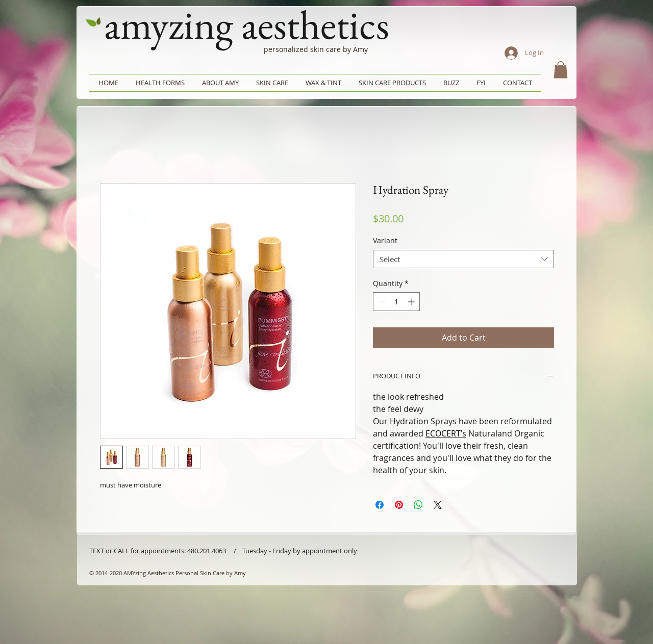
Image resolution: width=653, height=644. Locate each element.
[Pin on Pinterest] (399, 505)
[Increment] (412, 302)
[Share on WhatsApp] (418, 505)
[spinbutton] (396, 302)
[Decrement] (381, 302)
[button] (561, 70)
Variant (385, 240)
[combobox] (463, 259)
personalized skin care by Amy (316, 49)
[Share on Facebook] (380, 505)
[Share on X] (438, 505)
